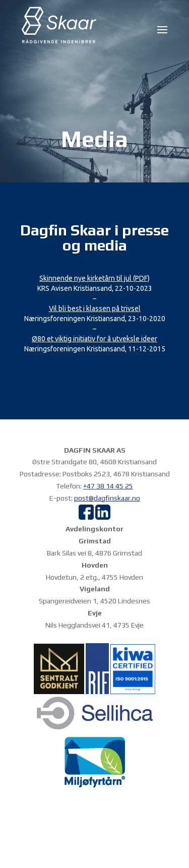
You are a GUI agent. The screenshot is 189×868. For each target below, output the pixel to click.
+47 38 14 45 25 (108, 486)
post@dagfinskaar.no (107, 498)
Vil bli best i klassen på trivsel (95, 308)
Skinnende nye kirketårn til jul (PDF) (94, 278)
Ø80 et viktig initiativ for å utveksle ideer (94, 339)
